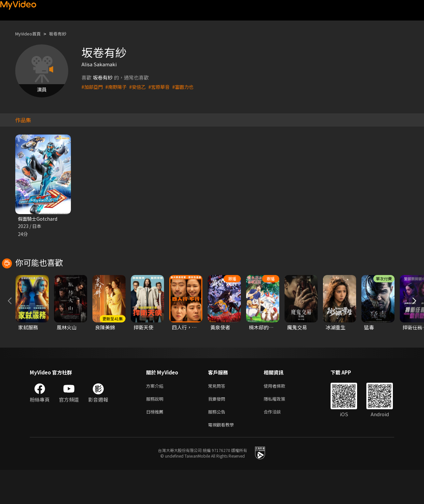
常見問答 (218, 416)
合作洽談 (278, 444)
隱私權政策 (280, 430)
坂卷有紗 (64, 34)
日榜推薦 (156, 444)
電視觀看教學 (223, 458)
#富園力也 (188, 87)
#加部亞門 (93, 87)
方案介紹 (156, 416)
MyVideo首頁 (30, 34)
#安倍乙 (141, 87)
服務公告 (218, 444)
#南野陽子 (118, 87)
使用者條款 (280, 416)
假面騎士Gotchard (39, 219)
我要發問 (218, 430)
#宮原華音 (163, 87)
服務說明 (156, 430)
